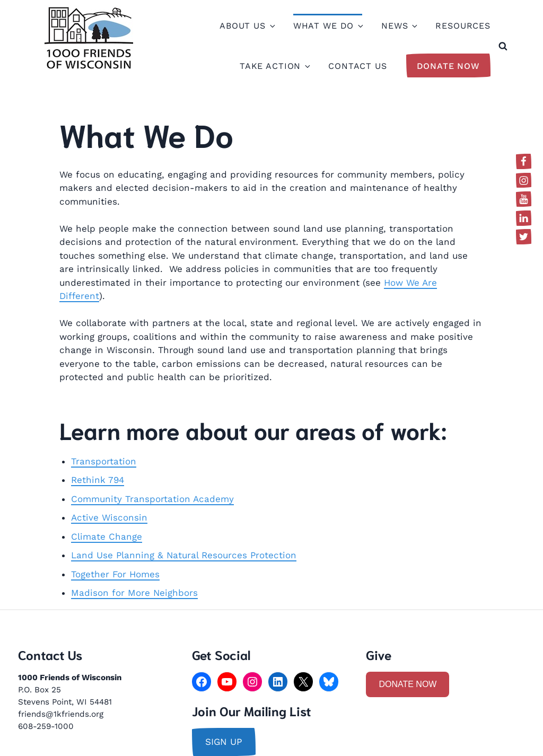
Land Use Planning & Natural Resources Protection (184, 555)
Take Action (274, 66)
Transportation (104, 461)
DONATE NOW (408, 684)
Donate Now (449, 66)
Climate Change (107, 537)
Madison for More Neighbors (134, 593)
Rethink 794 (98, 480)
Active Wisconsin (109, 517)
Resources (463, 26)
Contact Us (358, 66)
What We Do (328, 26)
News (399, 26)
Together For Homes (115, 574)
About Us (247, 26)
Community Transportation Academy (152, 499)
